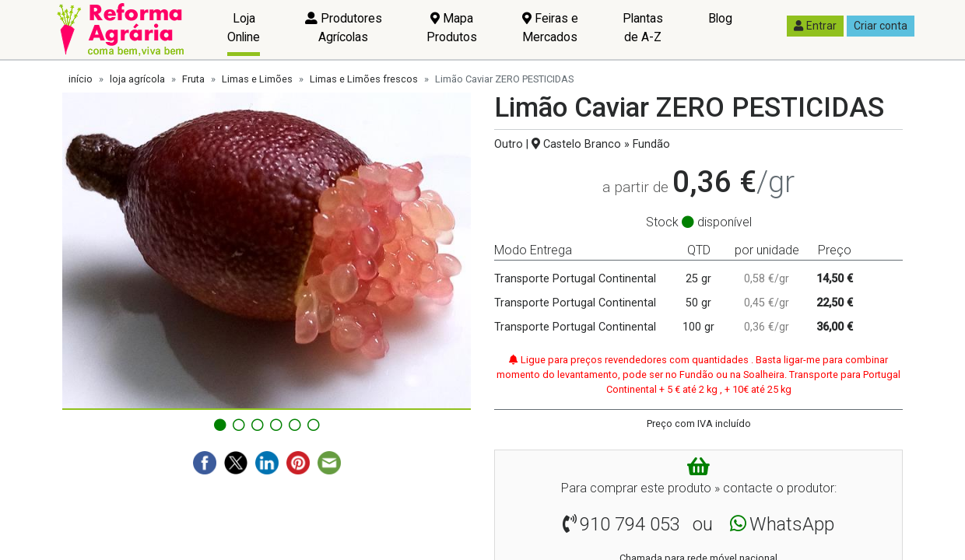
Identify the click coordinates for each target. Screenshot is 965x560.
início (81, 79)
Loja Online (244, 28)
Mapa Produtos (452, 28)
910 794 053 (630, 524)
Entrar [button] (815, 26)
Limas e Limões (257, 79)
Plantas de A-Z (643, 28)
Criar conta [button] (881, 26)
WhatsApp (792, 524)
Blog (720, 18)
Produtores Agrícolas (344, 28)
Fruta (193, 79)
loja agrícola (137, 79)
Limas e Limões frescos (364, 79)
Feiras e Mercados (550, 28)
